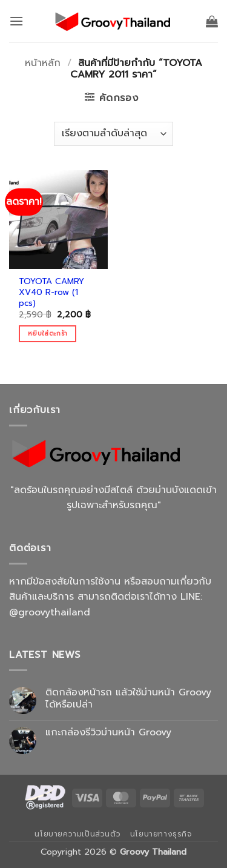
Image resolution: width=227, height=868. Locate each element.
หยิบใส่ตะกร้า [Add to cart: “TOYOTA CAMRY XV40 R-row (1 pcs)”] (48, 333)
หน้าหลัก (43, 63)
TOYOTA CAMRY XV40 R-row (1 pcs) (51, 292)
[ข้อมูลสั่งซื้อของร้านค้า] (113, 134)
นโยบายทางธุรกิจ (161, 834)
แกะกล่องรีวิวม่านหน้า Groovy (108, 733)
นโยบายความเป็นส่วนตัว (77, 834)
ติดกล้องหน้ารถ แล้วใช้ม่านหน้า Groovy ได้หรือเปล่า (128, 698)
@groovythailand (50, 612)
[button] (16, 21)
